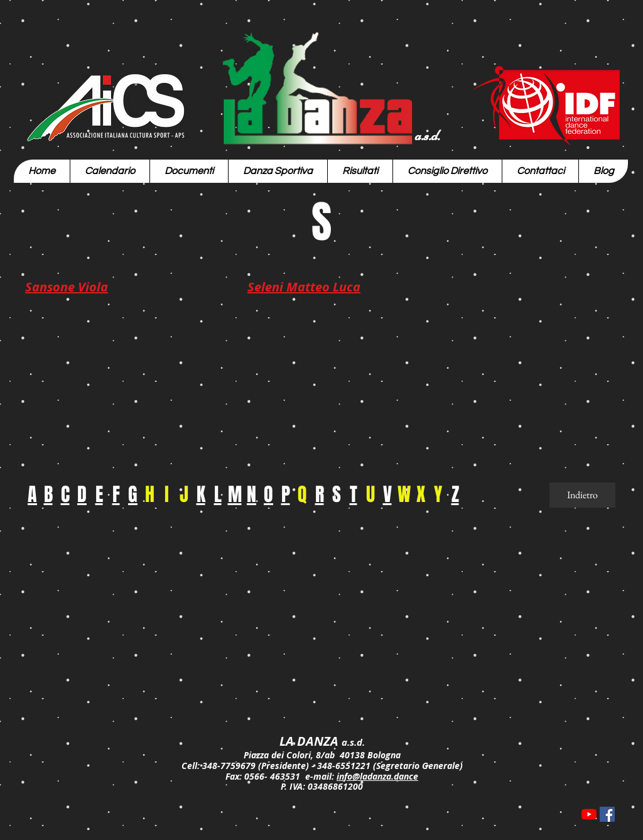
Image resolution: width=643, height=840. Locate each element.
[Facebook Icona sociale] (607, 814)
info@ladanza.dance (377, 776)
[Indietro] (582, 495)
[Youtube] (589, 814)
